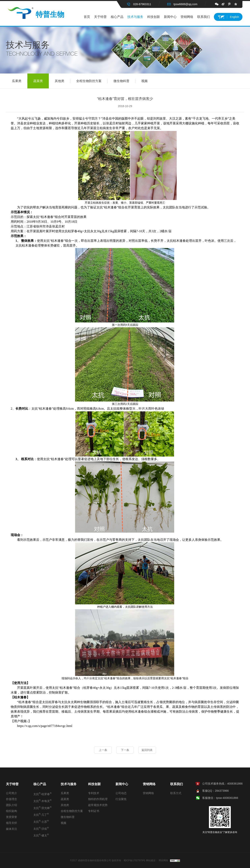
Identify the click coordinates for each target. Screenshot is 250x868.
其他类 (62, 81)
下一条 (125, 750)
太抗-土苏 (41, 821)
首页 (87, 17)
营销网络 (187, 17)
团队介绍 (12, 805)
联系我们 (204, 17)
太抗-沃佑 (41, 828)
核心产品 (117, 17)
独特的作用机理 (98, 799)
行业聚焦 (121, 799)
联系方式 (176, 793)
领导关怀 (12, 823)
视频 (144, 81)
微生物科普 (124, 81)
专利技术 (94, 793)
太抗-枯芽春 (42, 794)
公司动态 (121, 793)
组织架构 (12, 811)
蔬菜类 (38, 81)
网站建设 (151, 860)
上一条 (102, 750)
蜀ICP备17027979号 (134, 860)
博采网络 (163, 860)
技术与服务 (135, 17)
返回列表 (148, 750)
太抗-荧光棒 (42, 808)
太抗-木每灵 (42, 801)
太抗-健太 (41, 835)
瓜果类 (20, 81)
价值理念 (12, 799)
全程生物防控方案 (92, 81)
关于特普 (100, 17)
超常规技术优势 (98, 805)
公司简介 (12, 793)
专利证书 (94, 811)
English (235, 17)
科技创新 (154, 17)
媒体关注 (12, 829)
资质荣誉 (12, 817)
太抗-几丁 (41, 814)
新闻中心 (170, 17)
